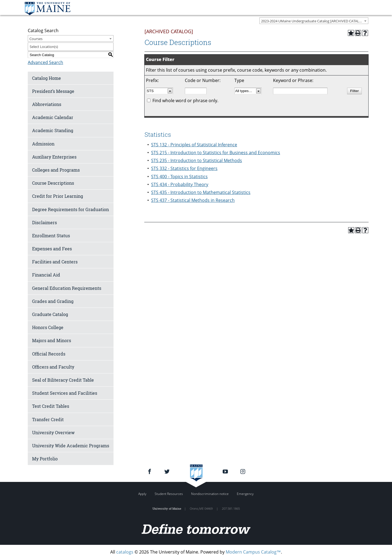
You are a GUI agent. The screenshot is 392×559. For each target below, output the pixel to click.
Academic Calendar (53, 117)
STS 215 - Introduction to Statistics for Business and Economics (216, 153)
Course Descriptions (53, 183)
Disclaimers (45, 222)
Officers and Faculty (53, 367)
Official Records (49, 354)
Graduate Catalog (50, 314)
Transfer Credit (48, 419)
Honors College (48, 327)
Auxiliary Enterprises (54, 157)
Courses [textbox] (36, 39)
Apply (142, 494)
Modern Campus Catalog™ (253, 552)
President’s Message (53, 91)
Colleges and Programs (56, 170)
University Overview (53, 432)
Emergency (245, 494)
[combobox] (314, 21)
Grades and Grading (53, 301)
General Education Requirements (67, 288)
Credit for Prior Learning (58, 196)
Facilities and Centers (55, 262)
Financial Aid (46, 275)
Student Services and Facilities (65, 393)
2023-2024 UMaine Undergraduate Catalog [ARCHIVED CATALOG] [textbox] (313, 21)
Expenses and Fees (52, 249)
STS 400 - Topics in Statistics (179, 177)
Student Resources (169, 494)
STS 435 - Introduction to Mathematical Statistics (201, 192)
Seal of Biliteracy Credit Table (63, 380)
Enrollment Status (51, 236)
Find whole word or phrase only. (185, 101)
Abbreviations (47, 104)
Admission (43, 144)
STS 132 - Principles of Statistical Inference (194, 145)
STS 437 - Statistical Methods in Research (193, 200)
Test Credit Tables (51, 406)
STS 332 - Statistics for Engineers (184, 168)
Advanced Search (45, 62)
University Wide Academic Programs (71, 446)
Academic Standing (53, 130)
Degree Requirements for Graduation (71, 209)
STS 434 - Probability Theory (180, 184)
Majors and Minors (52, 340)
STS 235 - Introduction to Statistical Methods (197, 160)
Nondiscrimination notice (210, 494)
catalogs (125, 552)
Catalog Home (47, 78)
